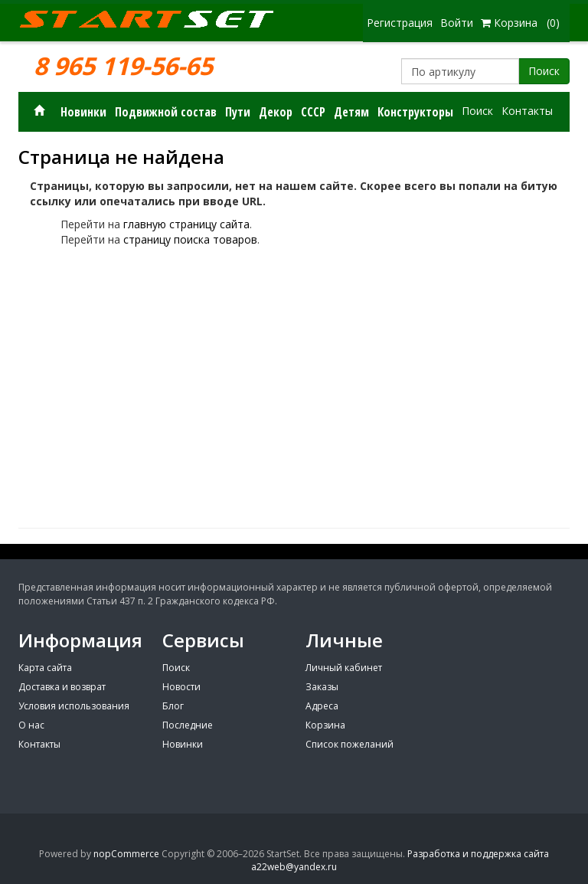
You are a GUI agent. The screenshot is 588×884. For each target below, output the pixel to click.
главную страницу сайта (186, 224)
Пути (238, 112)
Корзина (325, 725)
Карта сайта (45, 668)
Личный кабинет (344, 668)
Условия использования (74, 706)
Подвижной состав (166, 112)
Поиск (544, 71)
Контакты (527, 111)
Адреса (322, 706)
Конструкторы (415, 112)
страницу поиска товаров (190, 239)
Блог (173, 706)
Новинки (83, 112)
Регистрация (400, 23)
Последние (188, 725)
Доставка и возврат (62, 687)
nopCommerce (126, 854)
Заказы (322, 687)
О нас (31, 725)
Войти (457, 23)
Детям (351, 112)
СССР (313, 112)
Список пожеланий (350, 744)
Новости (181, 687)
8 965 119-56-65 (123, 66)
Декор (276, 112)
